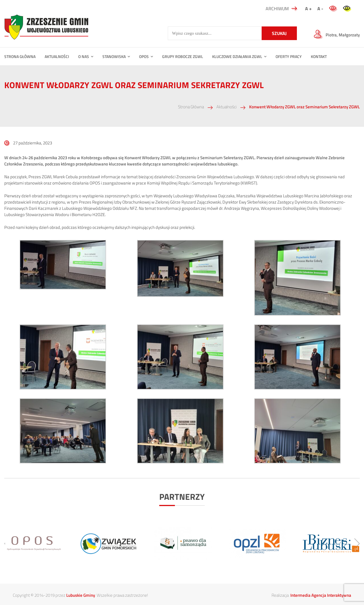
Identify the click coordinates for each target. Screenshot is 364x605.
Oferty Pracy (289, 56)
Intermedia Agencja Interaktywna (321, 595)
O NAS (84, 56)
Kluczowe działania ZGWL (237, 56)
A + (308, 9)
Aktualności (57, 56)
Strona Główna (191, 107)
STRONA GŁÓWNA (20, 56)
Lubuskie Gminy (81, 595)
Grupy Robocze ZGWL (183, 56)
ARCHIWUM (282, 9)
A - (320, 9)
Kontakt (319, 56)
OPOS (144, 56)
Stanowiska (114, 56)
